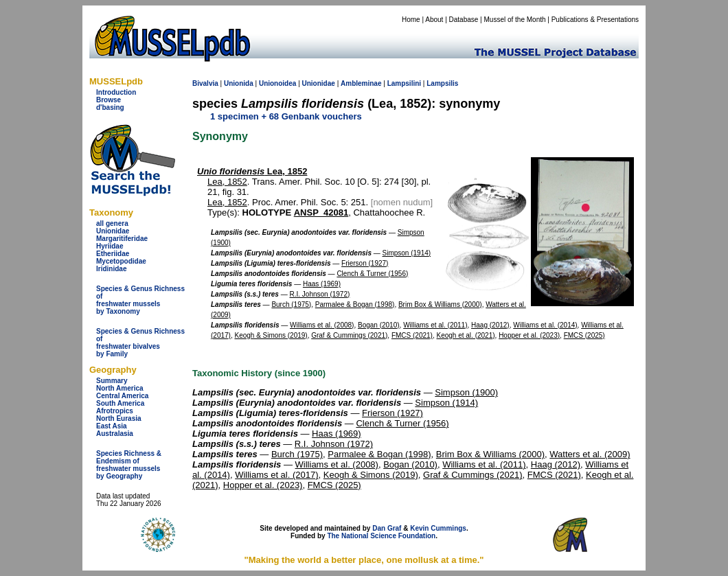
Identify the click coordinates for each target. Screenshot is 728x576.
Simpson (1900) (466, 392)
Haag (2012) (490, 325)
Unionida (239, 83)
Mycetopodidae (121, 261)
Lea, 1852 (252, 171)
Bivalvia (205, 83)
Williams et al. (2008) (322, 325)
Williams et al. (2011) (435, 325)
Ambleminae (361, 83)
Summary (112, 381)
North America (120, 388)
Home (411, 20)
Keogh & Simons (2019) (271, 335)
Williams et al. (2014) (545, 325)
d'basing (110, 107)
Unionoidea (277, 83)
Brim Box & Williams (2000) (440, 304)
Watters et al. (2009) (590, 454)
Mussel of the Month (515, 20)
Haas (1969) (322, 284)
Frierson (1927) (365, 263)
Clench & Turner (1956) (372, 274)
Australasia (115, 434)
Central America (122, 396)
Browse (109, 100)
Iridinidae (111, 269)
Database (464, 20)
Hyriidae (110, 246)
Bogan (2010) (379, 325)
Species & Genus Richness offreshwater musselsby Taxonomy (140, 300)
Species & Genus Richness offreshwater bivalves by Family (140, 343)
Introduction (116, 92)
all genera (112, 223)
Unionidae (113, 231)
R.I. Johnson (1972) (320, 294)
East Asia (112, 426)
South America (120, 403)
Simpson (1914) (407, 253)
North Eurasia (119, 418)
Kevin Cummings (438, 528)
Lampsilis (442, 83)
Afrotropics (115, 411)
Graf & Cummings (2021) (349, 335)
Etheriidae (113, 254)
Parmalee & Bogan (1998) (355, 304)
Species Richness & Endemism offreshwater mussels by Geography (129, 465)
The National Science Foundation (381, 536)
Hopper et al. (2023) (529, 335)
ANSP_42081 (321, 212)
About (434, 20)
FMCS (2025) (584, 335)
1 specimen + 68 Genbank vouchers (286, 116)
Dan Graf (387, 528)
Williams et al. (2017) (276, 475)
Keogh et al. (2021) (466, 335)
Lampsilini (404, 83)
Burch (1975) (291, 304)
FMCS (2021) (412, 335)
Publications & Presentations (595, 20)
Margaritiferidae (122, 239)
